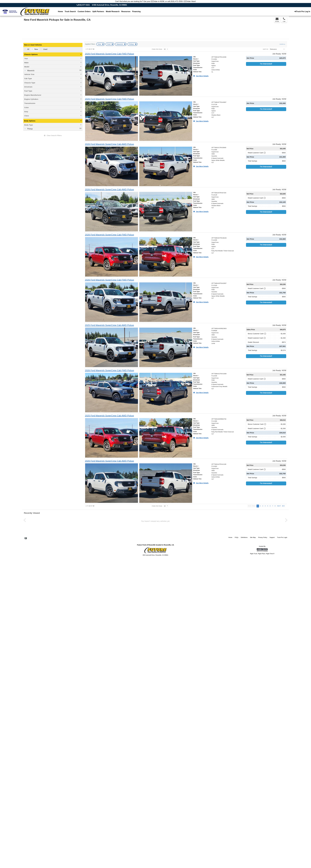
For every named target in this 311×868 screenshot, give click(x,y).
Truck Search (70, 11)
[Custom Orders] (84, 12)
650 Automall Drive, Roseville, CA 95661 (110, 5)
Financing (136, 11)
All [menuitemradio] (28, 49)
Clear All (282, 44)
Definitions (244, 537)
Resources (126, 11)
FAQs (237, 537)
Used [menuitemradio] (45, 49)
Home (60, 11)
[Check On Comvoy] (26, 538)
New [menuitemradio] (36, 49)
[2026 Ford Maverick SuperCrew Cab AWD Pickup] (109, 144)
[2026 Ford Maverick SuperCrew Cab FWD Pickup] (109, 54)
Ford (109, 44)
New (100, 44)
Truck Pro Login (282, 537)
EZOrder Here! (190, 1)
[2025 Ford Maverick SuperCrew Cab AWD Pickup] (109, 325)
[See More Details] (201, 76)
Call (284, 20)
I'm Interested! (266, 64)
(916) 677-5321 (84, 5)
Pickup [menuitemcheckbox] (30, 129)
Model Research (113, 11)
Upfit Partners (98, 11)
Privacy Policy (263, 537)
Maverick (120, 44)
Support (272, 537)
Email (277, 20)
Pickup (132, 44)
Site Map (253, 537)
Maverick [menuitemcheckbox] (31, 71)
